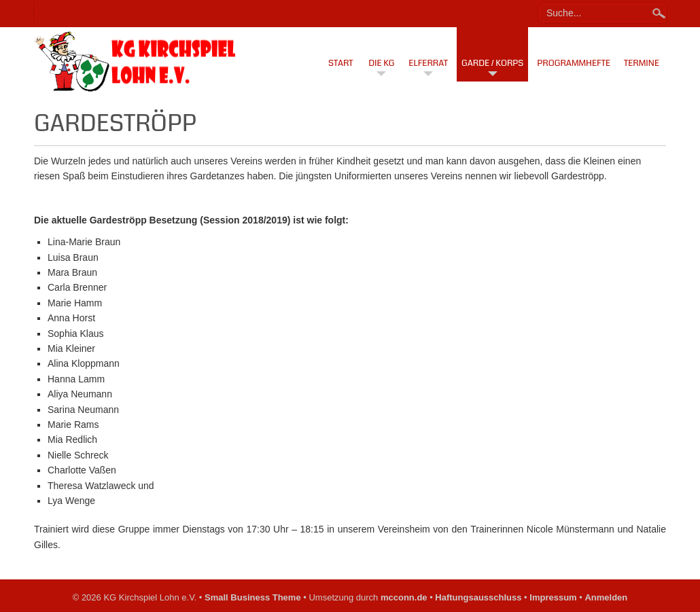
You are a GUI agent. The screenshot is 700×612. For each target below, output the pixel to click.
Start (341, 63)
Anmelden (606, 597)
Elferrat (428, 63)
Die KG (381, 63)
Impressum (553, 597)
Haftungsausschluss (478, 597)
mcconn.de (404, 597)
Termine (642, 63)
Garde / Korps (492, 63)
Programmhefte (574, 63)
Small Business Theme (253, 597)
